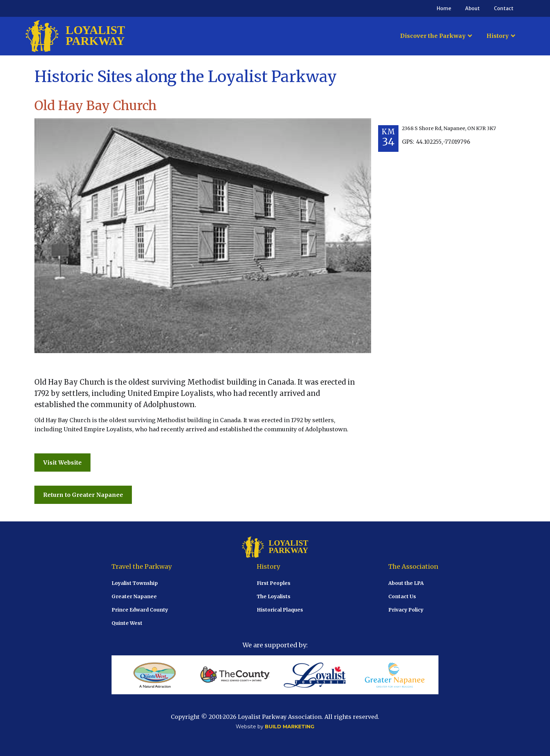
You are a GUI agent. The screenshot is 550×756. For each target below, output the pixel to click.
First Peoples (274, 583)
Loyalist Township (135, 583)
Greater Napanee (134, 596)
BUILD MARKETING (290, 727)
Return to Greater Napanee (83, 495)
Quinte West (127, 623)
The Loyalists (274, 596)
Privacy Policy (406, 610)
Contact (504, 8)
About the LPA (406, 583)
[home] (75, 36)
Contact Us (402, 596)
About (472, 8)
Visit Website (62, 463)
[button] (436, 36)
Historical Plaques (280, 610)
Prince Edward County (140, 610)
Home (444, 8)
